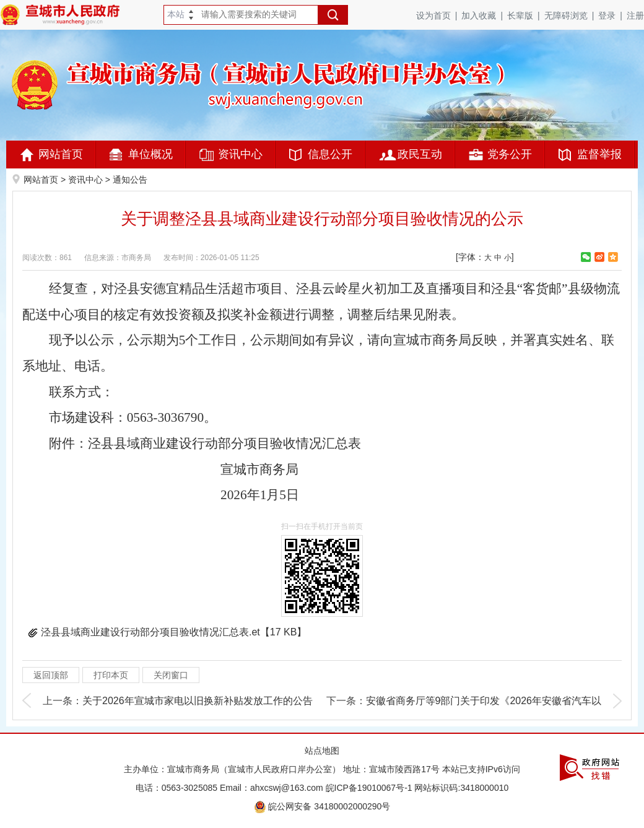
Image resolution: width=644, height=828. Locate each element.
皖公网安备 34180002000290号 (322, 806)
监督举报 (599, 154)
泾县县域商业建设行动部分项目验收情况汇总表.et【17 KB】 (174, 632)
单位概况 (150, 154)
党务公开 (510, 154)
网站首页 (61, 154)
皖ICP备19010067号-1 (369, 788)
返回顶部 (51, 675)
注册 (635, 15)
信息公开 (330, 154)
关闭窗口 (171, 675)
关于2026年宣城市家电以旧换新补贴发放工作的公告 (198, 701)
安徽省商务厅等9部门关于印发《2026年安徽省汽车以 (484, 701)
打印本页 (111, 675)
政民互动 (420, 154)
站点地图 (322, 751)
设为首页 (439, 15)
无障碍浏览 (572, 15)
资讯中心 (240, 154)
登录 (612, 15)
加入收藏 (484, 15)
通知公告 (130, 180)
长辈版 (526, 15)
